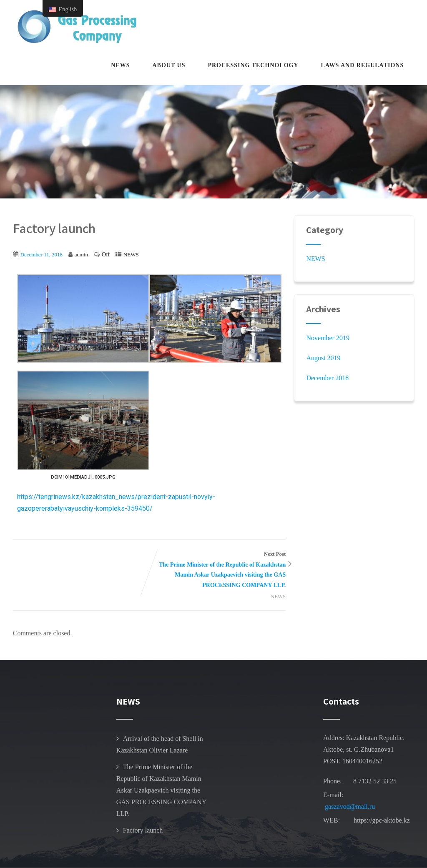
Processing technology (253, 65)
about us (169, 65)
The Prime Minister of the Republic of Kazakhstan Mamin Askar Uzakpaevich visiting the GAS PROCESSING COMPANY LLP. (161, 790)
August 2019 (323, 358)
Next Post (217, 571)
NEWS (120, 65)
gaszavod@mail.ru (350, 807)
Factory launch (143, 830)
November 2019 (328, 338)
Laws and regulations (363, 65)
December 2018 (327, 378)
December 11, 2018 (41, 255)
